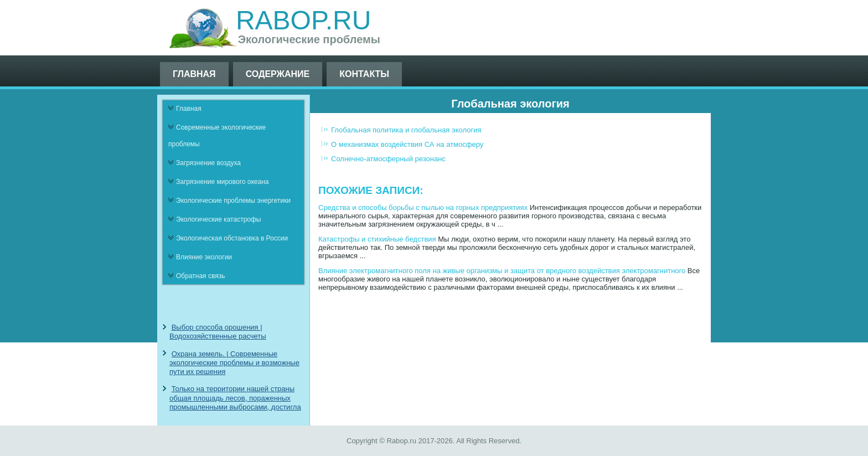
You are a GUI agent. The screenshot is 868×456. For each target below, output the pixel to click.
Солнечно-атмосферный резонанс (388, 159)
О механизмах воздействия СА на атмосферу (407, 144)
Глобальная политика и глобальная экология (406, 130)
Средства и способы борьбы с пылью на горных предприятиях (423, 207)
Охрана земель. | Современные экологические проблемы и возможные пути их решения (234, 363)
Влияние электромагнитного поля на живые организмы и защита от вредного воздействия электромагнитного (502, 271)
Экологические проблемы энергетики (233, 201)
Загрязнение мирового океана (223, 182)
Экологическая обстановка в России (232, 238)
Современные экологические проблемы (217, 136)
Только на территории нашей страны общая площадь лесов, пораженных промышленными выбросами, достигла (235, 398)
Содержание (278, 74)
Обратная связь (200, 276)
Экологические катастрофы (219, 219)
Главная (194, 74)
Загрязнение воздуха (208, 163)
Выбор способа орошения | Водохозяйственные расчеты (218, 332)
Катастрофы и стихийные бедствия (377, 239)
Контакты (364, 74)
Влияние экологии (204, 257)
